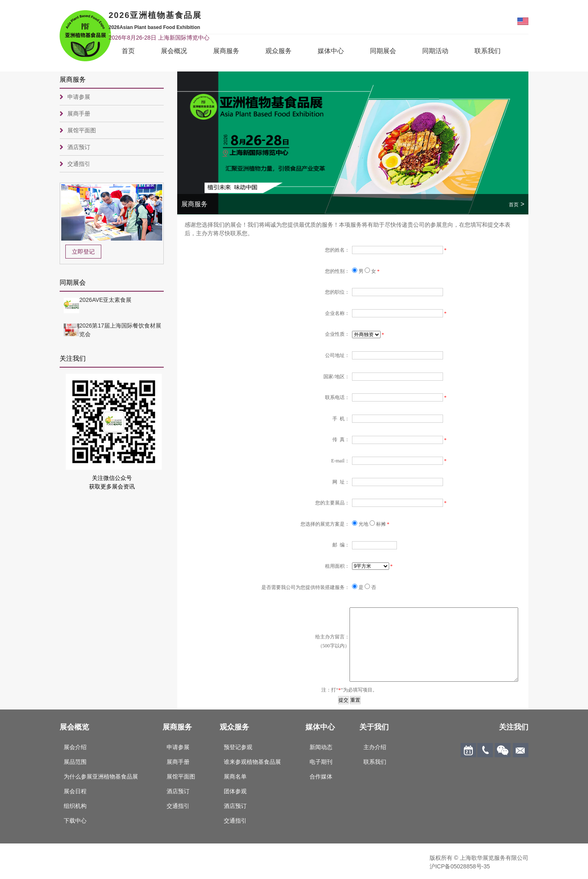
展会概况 (174, 51)
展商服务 (226, 51)
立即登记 (83, 252)
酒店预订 (79, 147)
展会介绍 (75, 747)
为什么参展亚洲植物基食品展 (101, 776)
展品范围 (75, 762)
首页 (128, 51)
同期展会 (383, 51)
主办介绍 (375, 747)
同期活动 (435, 51)
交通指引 (79, 164)
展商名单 (235, 776)
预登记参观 (238, 747)
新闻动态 (321, 747)
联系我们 (488, 51)
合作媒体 (321, 776)
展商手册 (79, 114)
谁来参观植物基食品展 (252, 762)
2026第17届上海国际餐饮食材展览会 (120, 330)
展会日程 (75, 791)
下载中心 (75, 821)
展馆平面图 (82, 130)
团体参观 (235, 791)
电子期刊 (321, 762)
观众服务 (278, 51)
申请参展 (79, 97)
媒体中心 (331, 51)
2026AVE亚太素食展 (105, 300)
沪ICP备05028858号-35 (460, 866)
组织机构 (75, 806)
